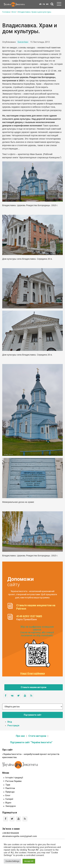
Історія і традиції (14, 778)
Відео (8, 803)
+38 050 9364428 (10, 833)
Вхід (10, 722)
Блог (8, 795)
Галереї (9, 799)
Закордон (11, 806)
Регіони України (13, 781)
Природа (10, 792)
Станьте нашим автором (34, 687)
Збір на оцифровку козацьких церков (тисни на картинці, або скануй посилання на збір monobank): (37, 631)
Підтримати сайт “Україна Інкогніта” (31, 742)
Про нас (20, 736)
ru (44, 4)
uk (40, 4)
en (47, 4)
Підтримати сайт (33, 715)
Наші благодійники (33, 673)
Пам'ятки (10, 788)
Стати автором (37, 736)
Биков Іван (23, 42)
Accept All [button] (29, 861)
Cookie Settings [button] (12, 861)
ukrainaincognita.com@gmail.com (20, 836)
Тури (8, 785)
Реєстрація (13, 726)
